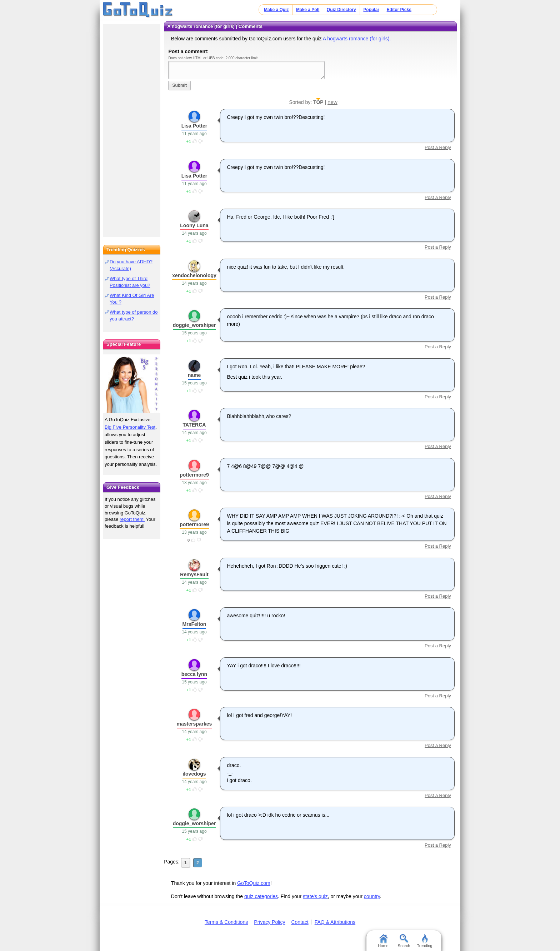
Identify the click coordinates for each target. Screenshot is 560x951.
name (194, 375)
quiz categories (261, 896)
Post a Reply (438, 147)
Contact (300, 922)
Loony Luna (194, 225)
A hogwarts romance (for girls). (357, 39)
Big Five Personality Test (130, 427)
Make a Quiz (276, 10)
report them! (132, 519)
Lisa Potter (194, 126)
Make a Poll (308, 10)
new (332, 102)
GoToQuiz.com (254, 883)
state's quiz (315, 896)
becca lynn (194, 674)
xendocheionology (194, 275)
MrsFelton (194, 624)
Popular (371, 10)
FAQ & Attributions (335, 922)
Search (404, 941)
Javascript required (246, 70)
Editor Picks (399, 10)
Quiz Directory (341, 10)
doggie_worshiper (194, 325)
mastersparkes (194, 724)
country (372, 896)
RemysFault (194, 574)
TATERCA (194, 425)
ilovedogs (194, 774)
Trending (424, 941)
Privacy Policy (269, 922)
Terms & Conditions (226, 922)
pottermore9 (194, 475)
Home (383, 941)
